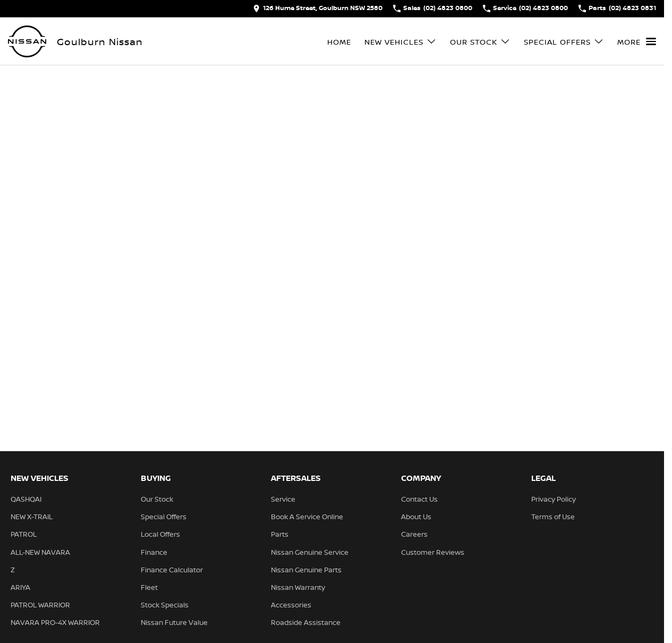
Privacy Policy (554, 499)
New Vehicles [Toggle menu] (401, 42)
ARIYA (20, 587)
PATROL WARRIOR (40, 605)
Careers (414, 534)
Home (339, 42)
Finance (154, 552)
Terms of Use (553, 517)
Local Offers (160, 534)
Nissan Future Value (174, 622)
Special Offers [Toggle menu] (564, 42)
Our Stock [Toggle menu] (480, 42)
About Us (416, 517)
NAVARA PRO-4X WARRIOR (55, 622)
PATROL (24, 534)
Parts (280, 534)
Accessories (291, 605)
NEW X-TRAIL (32, 517)
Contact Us (419, 499)
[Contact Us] (318, 9)
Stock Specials (165, 605)
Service (283, 499)
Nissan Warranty (298, 587)
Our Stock (157, 499)
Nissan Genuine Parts (306, 570)
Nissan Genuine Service (310, 552)
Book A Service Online (307, 517)
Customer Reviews (433, 552)
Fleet (149, 587)
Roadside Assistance (306, 622)
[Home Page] (27, 41)
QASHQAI (26, 499)
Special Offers (164, 517)
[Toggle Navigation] (637, 41)
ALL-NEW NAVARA (40, 552)
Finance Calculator (172, 570)
